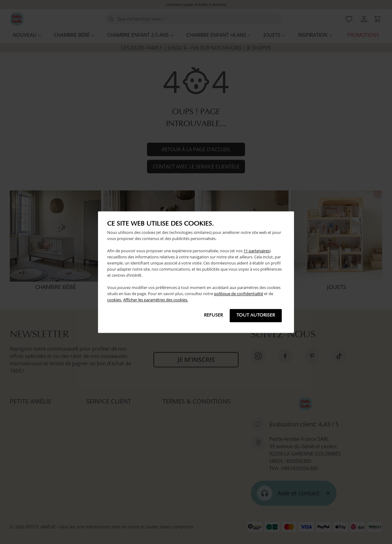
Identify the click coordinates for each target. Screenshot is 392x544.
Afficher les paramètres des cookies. (156, 300)
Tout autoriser (256, 315)
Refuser (213, 315)
